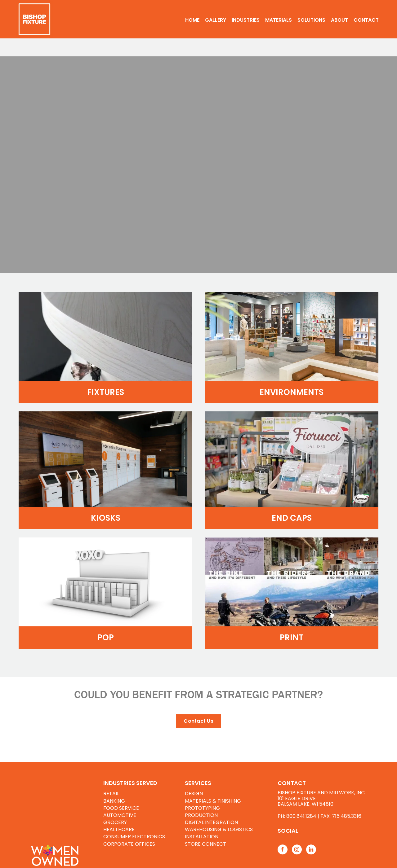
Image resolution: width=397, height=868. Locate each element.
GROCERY (115, 822)
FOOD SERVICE (121, 808)
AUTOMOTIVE (120, 815)
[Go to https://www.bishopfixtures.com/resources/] (328, 831)
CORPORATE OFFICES (129, 844)
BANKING (114, 801)
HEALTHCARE (119, 829)
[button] (198, 721)
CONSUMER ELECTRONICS (134, 837)
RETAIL (111, 793)
